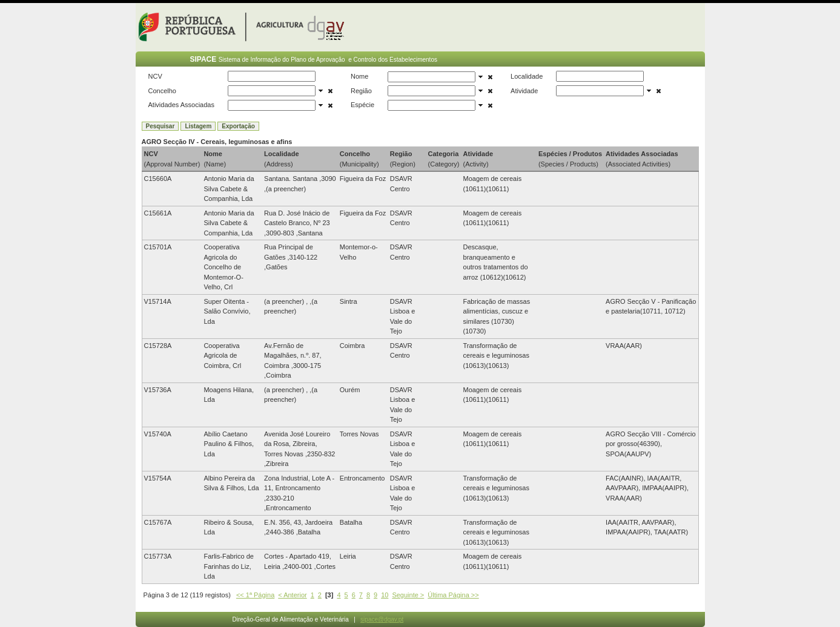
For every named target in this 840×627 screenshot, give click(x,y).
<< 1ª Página (255, 595)
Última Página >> (453, 595)
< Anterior (292, 595)
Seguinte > (408, 595)
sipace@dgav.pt (382, 619)
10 (385, 595)
